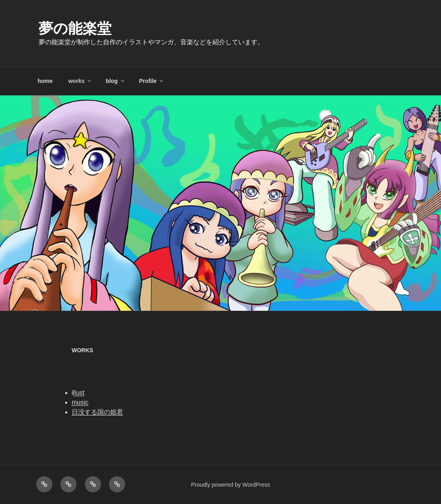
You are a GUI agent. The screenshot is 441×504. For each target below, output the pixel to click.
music (80, 402)
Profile (152, 81)
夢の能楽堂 (75, 28)
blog (116, 81)
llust (79, 393)
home (45, 81)
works (80, 81)
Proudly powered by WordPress (231, 485)
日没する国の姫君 (97, 412)
